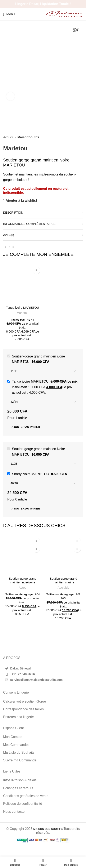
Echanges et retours (18, 788)
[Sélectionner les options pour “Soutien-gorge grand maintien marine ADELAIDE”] (77, 549)
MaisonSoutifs (28, 137)
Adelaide (63, 588)
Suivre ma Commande (20, 760)
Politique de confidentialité (23, 804)
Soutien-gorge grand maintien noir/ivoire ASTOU (22, 582)
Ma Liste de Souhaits (19, 753)
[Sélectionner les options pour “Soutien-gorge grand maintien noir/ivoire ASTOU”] (36, 549)
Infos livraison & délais (20, 780)
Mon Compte (13, 737)
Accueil (9, 137)
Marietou (15, 148)
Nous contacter (14, 812)
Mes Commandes (16, 745)
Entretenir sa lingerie (19, 717)
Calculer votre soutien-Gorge (25, 701)
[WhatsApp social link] (13, 248)
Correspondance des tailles (23, 709)
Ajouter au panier (26, 427)
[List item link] (43, 674)
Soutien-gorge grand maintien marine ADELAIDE (64, 582)
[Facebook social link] (6, 248)
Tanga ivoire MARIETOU (22, 308)
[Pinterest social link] (10, 248)
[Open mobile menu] (9, 14)
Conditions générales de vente (26, 796)
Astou (22, 588)
